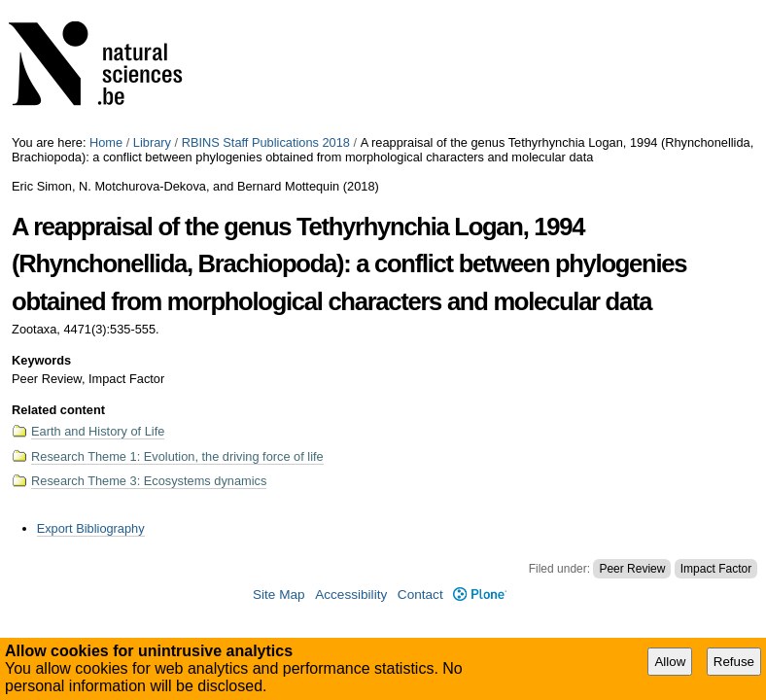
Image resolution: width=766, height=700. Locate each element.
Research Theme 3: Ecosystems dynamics (149, 481)
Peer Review (632, 569)
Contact (420, 595)
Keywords (41, 360)
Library (152, 142)
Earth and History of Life (98, 431)
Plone (480, 595)
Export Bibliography (91, 528)
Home (106, 142)
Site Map (279, 595)
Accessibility (351, 595)
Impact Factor (716, 569)
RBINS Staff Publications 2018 (266, 142)
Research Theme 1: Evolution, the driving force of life (177, 456)
